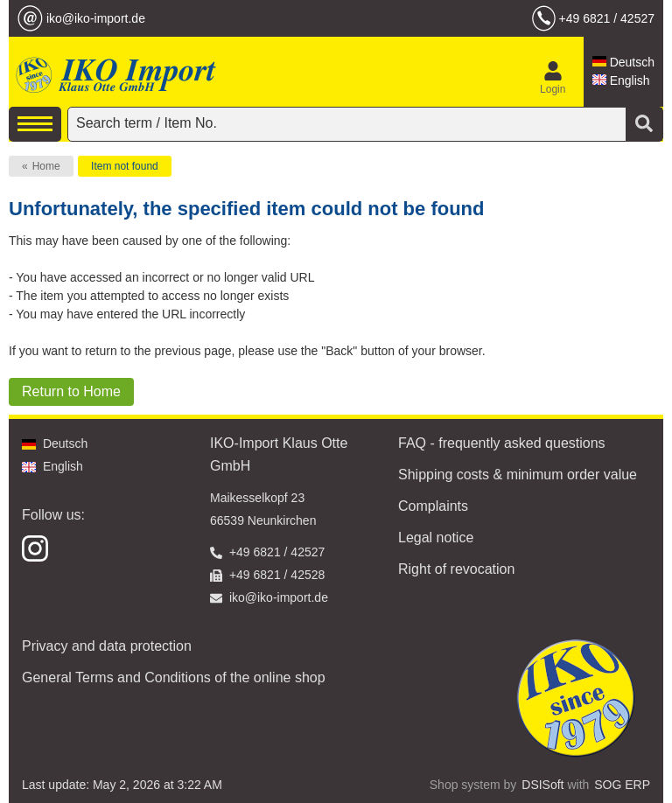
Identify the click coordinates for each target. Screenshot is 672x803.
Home (46, 166)
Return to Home (71, 391)
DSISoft (542, 785)
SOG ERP (622, 785)
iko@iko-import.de (96, 18)
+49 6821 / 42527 (607, 18)
